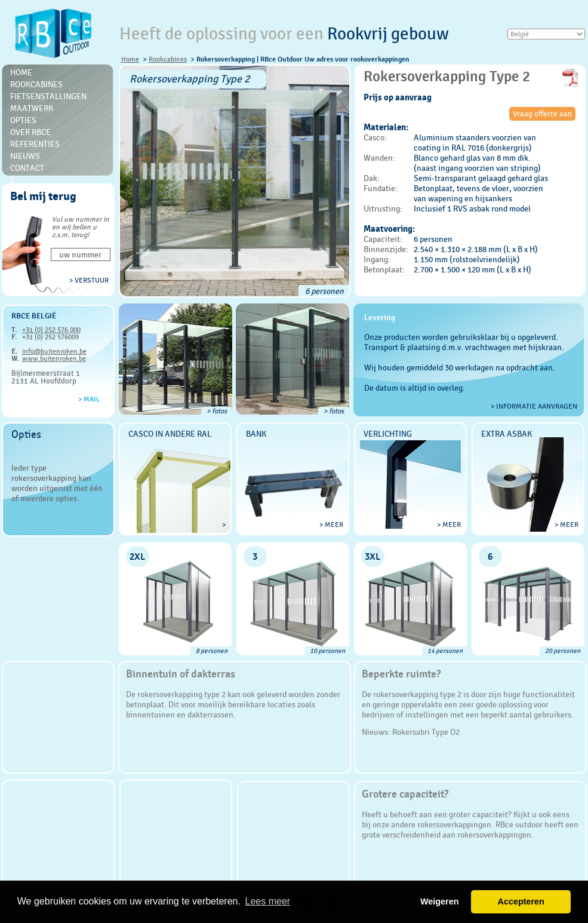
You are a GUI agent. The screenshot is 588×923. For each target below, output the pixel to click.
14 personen (445, 651)
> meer (331, 525)
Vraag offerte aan (542, 114)
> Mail (89, 399)
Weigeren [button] (440, 901)
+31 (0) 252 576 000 (51, 330)
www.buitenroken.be (54, 358)
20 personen (563, 651)
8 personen (212, 651)
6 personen (324, 291)
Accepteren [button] (521, 901)
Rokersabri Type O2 (426, 732)
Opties (23, 120)
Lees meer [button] (268, 901)
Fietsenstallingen (48, 96)
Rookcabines (168, 59)
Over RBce (30, 132)
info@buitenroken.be (54, 351)
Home (130, 59)
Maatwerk (32, 108)
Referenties (35, 144)
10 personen (327, 651)
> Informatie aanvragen (534, 406)
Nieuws (25, 156)
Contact (27, 168)
